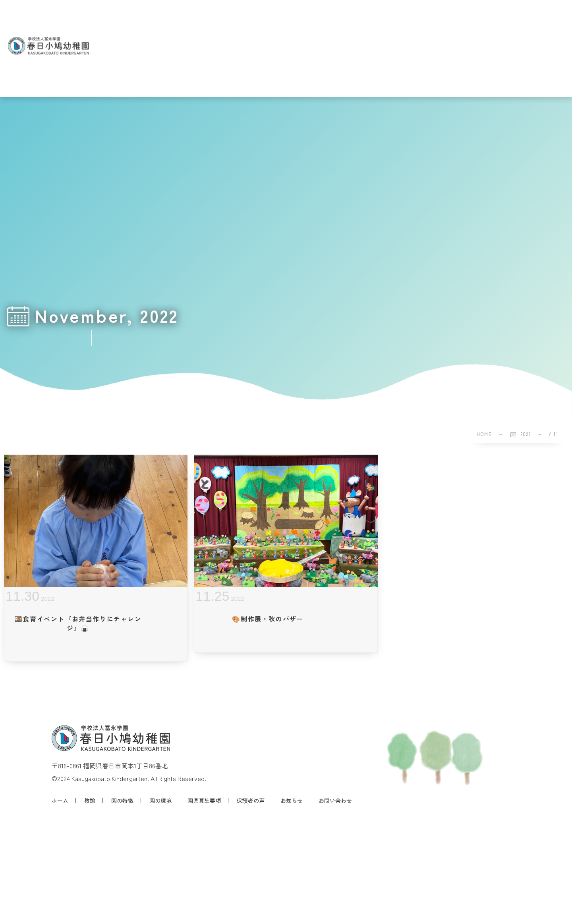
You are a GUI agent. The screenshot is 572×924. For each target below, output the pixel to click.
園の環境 (160, 801)
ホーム (60, 801)
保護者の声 (251, 801)
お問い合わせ (335, 801)
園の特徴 (122, 801)
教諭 (90, 801)
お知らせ (292, 801)
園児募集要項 (204, 801)
